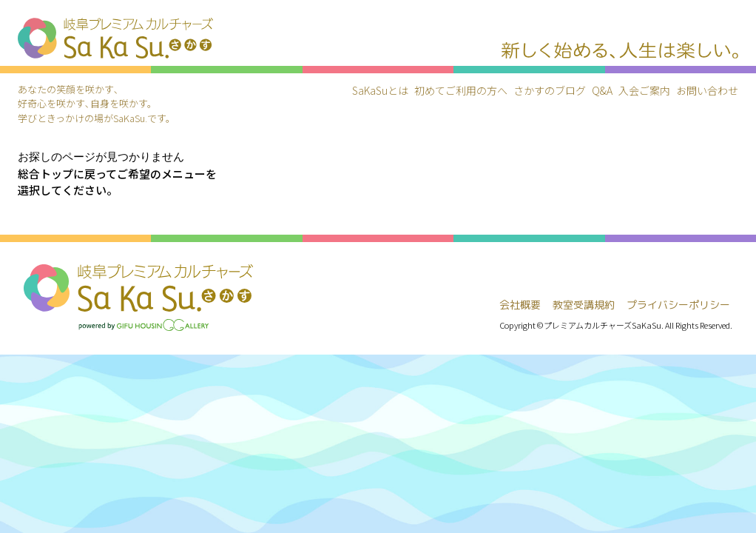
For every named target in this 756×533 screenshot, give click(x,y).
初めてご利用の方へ (461, 90)
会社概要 (520, 305)
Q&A (602, 90)
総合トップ (45, 174)
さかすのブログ (550, 90)
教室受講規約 (584, 305)
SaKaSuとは (380, 90)
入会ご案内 (644, 90)
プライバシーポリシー (678, 305)
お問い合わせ (707, 90)
